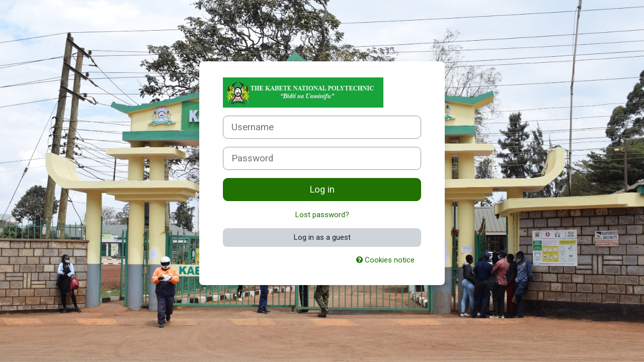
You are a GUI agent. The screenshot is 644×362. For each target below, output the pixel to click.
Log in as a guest (322, 237)
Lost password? (322, 215)
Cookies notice (385, 260)
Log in (322, 190)
